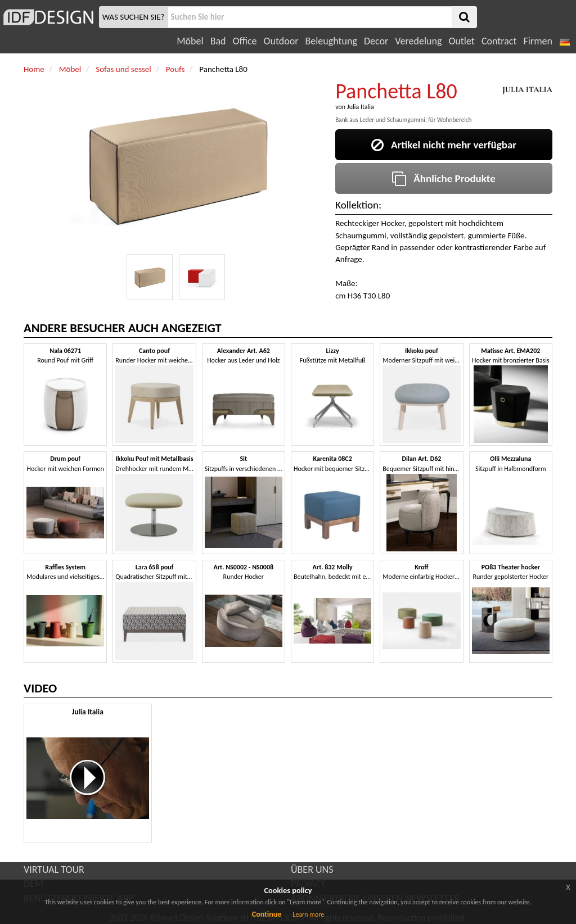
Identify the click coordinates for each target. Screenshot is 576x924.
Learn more (308, 914)
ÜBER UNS (312, 869)
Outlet (461, 41)
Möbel (190, 41)
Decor (376, 41)
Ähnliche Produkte (444, 178)
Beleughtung (331, 41)
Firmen (537, 41)
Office (245, 41)
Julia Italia (361, 107)
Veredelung (418, 41)
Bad (218, 41)
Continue (267, 914)
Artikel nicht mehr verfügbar (444, 145)
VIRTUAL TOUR (54, 869)
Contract (499, 41)
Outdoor (281, 41)
